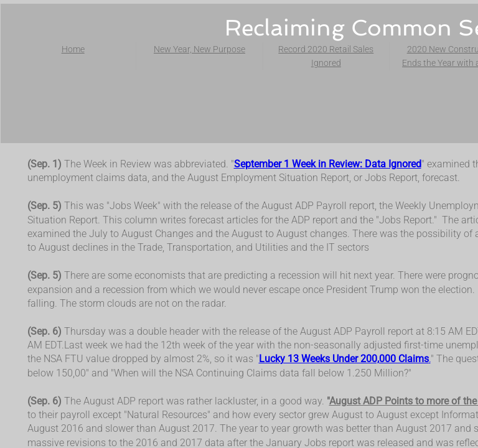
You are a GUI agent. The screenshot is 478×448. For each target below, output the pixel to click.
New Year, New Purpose (199, 49)
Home (73, 49)
